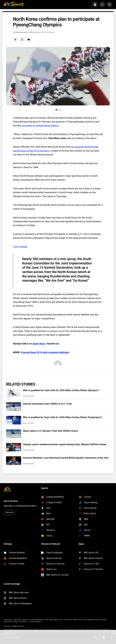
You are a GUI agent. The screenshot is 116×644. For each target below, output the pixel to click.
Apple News (39, 344)
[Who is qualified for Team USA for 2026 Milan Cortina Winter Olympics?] (14, 393)
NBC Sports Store (56, 620)
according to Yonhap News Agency (40, 125)
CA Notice (23, 622)
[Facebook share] (15, 40)
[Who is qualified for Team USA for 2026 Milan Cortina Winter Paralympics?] (14, 420)
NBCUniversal (18, 626)
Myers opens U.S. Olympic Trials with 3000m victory (51, 431)
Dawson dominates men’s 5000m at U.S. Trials (47, 404)
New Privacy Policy (11, 622)
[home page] (14, 4)
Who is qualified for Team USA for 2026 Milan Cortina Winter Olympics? (61, 390)
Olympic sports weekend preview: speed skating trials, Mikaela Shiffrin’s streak (65, 444)
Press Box (68, 620)
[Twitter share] (22, 40)
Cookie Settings (35, 622)
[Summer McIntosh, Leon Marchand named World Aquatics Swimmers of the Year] (14, 461)
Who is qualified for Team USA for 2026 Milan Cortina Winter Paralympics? (62, 417)
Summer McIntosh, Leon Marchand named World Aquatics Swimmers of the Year (66, 458)
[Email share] (29, 40)
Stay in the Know (11, 501)
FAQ (46, 620)
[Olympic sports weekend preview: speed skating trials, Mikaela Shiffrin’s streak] (14, 447)
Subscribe (10, 512)
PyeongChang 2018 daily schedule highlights (45, 352)
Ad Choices (8, 620)
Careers (25, 620)
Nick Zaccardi (21, 32)
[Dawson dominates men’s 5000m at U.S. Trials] (14, 407)
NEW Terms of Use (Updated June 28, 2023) (90, 620)
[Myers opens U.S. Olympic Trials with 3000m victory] (14, 434)
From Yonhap (20, 247)
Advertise (17, 620)
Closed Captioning (37, 620)
